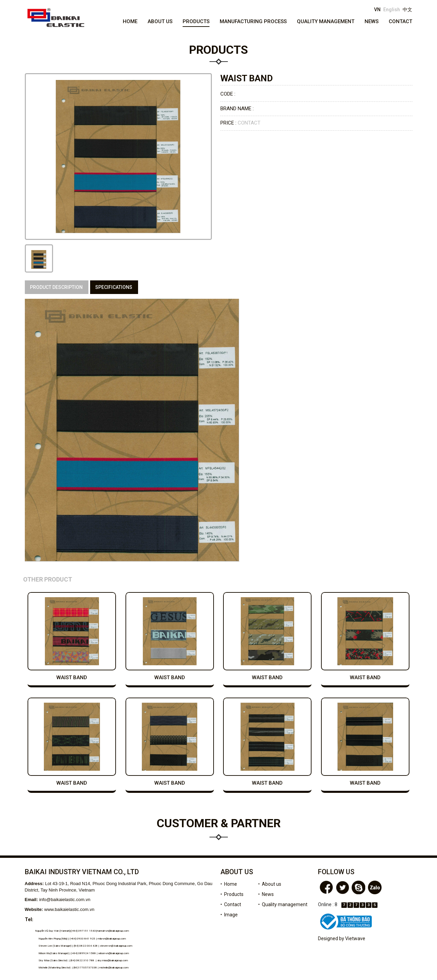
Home (130, 21)
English (392, 10)
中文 (407, 10)
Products (196, 21)
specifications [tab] (114, 287)
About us (160, 21)
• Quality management (283, 904)
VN (377, 10)
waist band (72, 677)
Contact (400, 21)
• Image (229, 915)
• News (266, 894)
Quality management (326, 21)
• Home (229, 884)
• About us (270, 884)
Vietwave (355, 938)
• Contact (231, 904)
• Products (232, 894)
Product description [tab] (56, 287)
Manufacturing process (253, 21)
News (372, 21)
